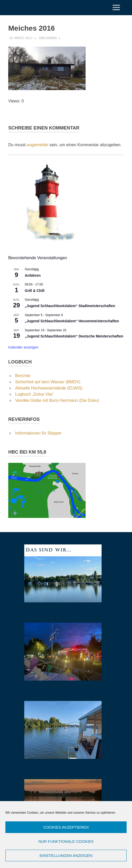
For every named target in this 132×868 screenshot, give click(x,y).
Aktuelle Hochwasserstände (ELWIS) (49, 388)
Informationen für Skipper (38, 433)
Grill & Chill (35, 291)
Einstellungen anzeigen (66, 856)
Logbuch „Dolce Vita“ (34, 394)
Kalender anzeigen (23, 347)
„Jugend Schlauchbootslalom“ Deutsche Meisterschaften (74, 336)
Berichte (23, 376)
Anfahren (33, 275)
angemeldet (38, 145)
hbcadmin (48, 38)
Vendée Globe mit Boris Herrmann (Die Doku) (57, 400)
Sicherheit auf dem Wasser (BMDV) (48, 382)
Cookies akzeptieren (66, 827)
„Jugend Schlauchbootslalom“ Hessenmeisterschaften (72, 321)
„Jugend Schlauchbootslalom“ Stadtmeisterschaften (70, 306)
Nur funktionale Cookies (66, 841)
